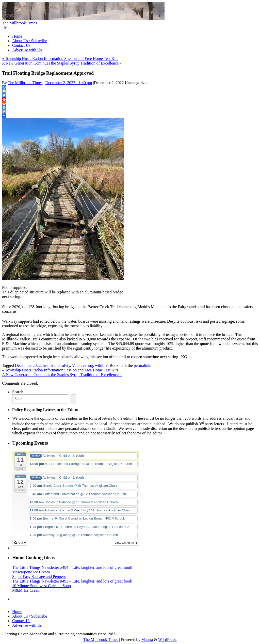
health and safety (56, 365)
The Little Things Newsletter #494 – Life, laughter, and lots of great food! (72, 567)
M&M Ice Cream (26, 590)
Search (18, 392)
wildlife (101, 365)
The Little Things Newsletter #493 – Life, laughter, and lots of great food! (72, 581)
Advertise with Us (27, 50)
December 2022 (28, 365)
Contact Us (21, 45)
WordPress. (167, 640)
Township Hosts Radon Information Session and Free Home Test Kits (60, 59)
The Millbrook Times (19, 23)
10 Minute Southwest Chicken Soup (42, 586)
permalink (142, 365)
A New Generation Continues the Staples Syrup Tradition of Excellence (62, 63)
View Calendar (126, 543)
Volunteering (83, 365)
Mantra (147, 640)
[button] (20, 543)
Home (17, 36)
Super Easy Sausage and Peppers (39, 577)
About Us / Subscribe (30, 41)
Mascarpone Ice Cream (31, 572)
